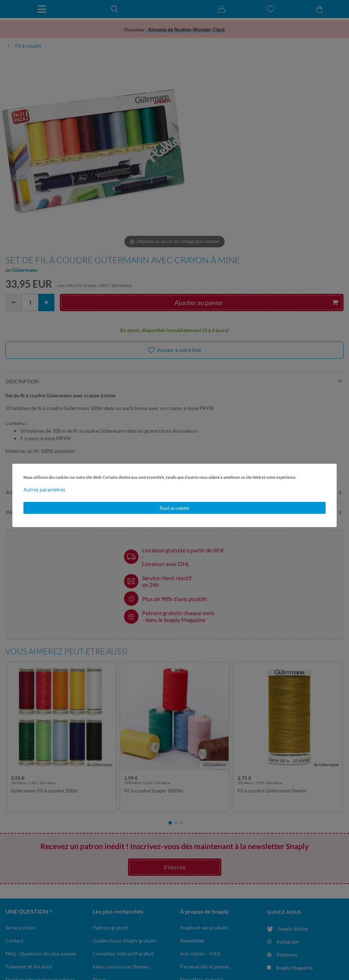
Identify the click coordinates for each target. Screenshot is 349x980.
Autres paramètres (44, 489)
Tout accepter (175, 508)
